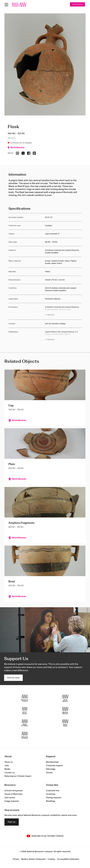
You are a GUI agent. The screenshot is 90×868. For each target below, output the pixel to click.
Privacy (16, 859)
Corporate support (54, 766)
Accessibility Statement (68, 859)
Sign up (12, 822)
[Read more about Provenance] (63, 311)
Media (7, 769)
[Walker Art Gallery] (25, 723)
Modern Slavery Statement (33, 859)
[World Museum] (65, 698)
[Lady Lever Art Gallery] (25, 735)
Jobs (7, 766)
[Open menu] (6, 5)
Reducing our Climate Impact (18, 776)
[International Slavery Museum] (25, 711)
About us (9, 762)
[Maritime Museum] (65, 711)
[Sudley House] (65, 723)
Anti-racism (10, 798)
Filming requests (54, 798)
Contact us (10, 773)
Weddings (51, 801)
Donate (49, 773)
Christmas (51, 794)
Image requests (12, 801)
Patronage (51, 769)
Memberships (52, 762)
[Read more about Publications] (63, 336)
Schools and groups (14, 791)
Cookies (51, 859)
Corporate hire (53, 791)
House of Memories (13, 794)
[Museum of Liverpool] (25, 698)
